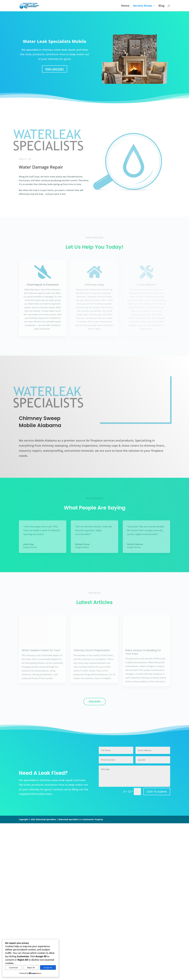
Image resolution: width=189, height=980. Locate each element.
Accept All (48, 968)
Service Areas (143, 6)
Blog (161, 6)
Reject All (31, 968)
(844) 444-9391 (55, 69)
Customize (13, 968)
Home (125, 6)
